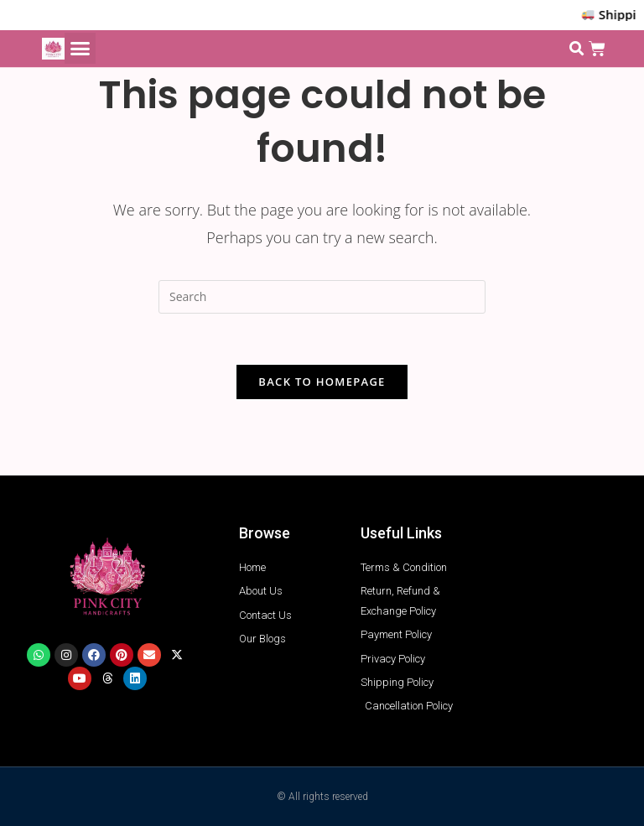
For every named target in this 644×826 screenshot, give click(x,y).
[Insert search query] (322, 297)
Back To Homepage (322, 382)
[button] (80, 49)
